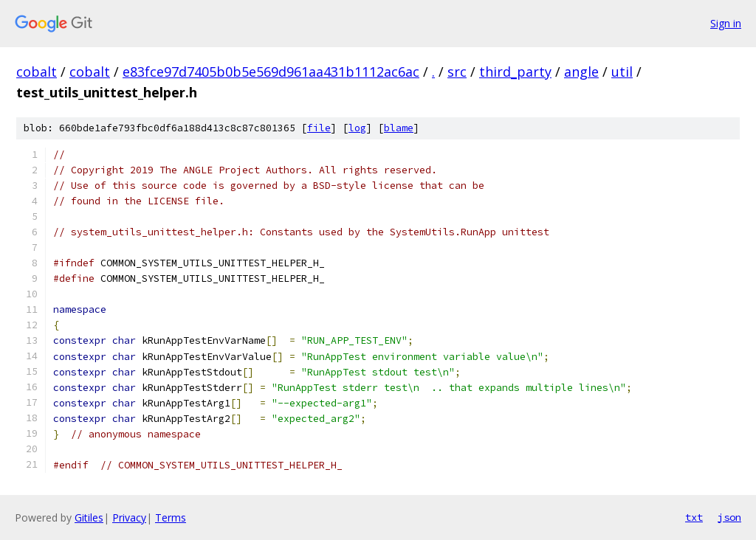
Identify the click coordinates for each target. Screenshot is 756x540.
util (622, 72)
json (729, 517)
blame (399, 128)
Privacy (129, 517)
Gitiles (89, 517)
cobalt (37, 72)
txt (694, 517)
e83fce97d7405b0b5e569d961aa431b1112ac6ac (271, 72)
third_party (515, 72)
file (319, 128)
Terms (171, 517)
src (457, 72)
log (357, 128)
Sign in (726, 23)
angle (581, 72)
